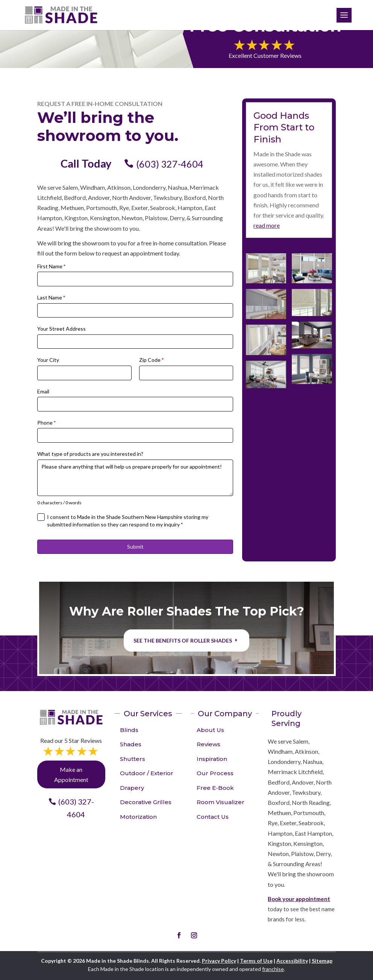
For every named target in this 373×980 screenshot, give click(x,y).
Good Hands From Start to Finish (284, 127)
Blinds (129, 730)
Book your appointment (299, 899)
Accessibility (292, 961)
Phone (46, 423)
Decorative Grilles (146, 802)
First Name (51, 266)
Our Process (215, 773)
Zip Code (151, 360)
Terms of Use (256, 961)
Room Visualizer (221, 802)
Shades (131, 744)
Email (43, 391)
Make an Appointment (71, 774)
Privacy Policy (219, 961)
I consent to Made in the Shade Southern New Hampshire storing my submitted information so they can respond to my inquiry (128, 521)
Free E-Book (215, 788)
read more (267, 225)
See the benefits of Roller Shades (183, 640)
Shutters (133, 759)
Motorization (138, 817)
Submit (135, 547)
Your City (48, 360)
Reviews (208, 744)
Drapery (132, 788)
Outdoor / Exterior (147, 773)
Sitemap (322, 961)
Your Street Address (61, 329)
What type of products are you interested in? (90, 454)
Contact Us (213, 817)
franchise (273, 969)
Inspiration (212, 759)
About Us (210, 730)
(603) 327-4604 (170, 164)
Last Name (51, 297)
